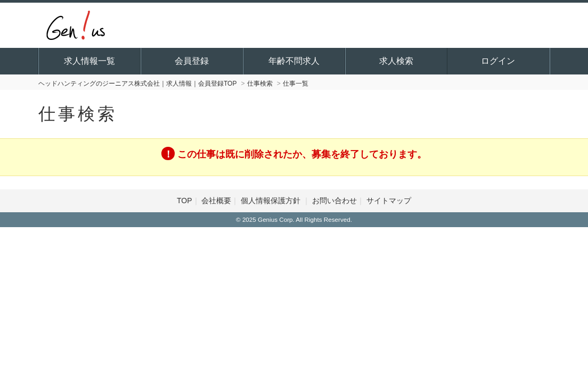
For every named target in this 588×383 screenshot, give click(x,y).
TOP (185, 201)
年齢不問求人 (294, 61)
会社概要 (216, 201)
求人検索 (396, 61)
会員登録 (192, 61)
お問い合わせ (334, 201)
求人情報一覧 (89, 61)
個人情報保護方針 (272, 201)
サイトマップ (389, 201)
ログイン (498, 61)
